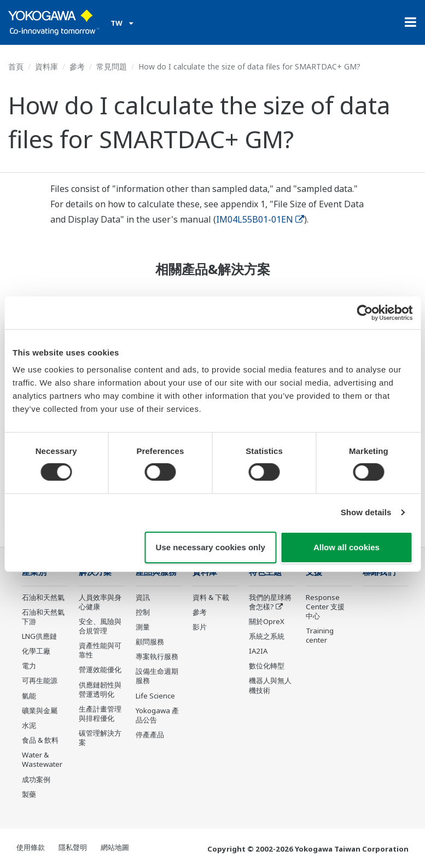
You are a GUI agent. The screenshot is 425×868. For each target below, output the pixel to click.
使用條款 (31, 847)
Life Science (155, 696)
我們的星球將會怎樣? (270, 602)
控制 (143, 612)
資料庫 (46, 66)
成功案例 (36, 779)
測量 (143, 627)
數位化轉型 (267, 666)
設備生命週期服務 (157, 676)
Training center (320, 635)
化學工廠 (36, 651)
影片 (200, 627)
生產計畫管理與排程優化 (100, 713)
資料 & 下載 (211, 597)
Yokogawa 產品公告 (157, 715)
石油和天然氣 (43, 597)
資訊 (143, 597)
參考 (77, 66)
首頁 (16, 66)
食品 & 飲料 (40, 740)
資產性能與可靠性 (100, 650)
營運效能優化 (100, 669)
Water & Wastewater (42, 759)
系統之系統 (267, 636)
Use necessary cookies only (211, 547)
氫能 (29, 696)
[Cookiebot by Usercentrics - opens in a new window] (365, 312)
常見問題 (112, 66)
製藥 (29, 794)
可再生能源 (40, 680)
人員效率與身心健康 (100, 602)
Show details (366, 512)
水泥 (29, 725)
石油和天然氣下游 (43, 617)
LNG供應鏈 (39, 636)
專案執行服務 (157, 656)
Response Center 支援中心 (325, 607)
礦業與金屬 (40, 710)
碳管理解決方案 (100, 738)
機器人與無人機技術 (270, 685)
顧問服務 (150, 642)
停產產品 (150, 735)
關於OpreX (267, 621)
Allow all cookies (347, 547)
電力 (29, 666)
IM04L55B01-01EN (260, 219)
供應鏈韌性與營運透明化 (100, 689)
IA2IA (258, 651)
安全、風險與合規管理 (100, 626)
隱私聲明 (73, 847)
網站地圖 (115, 847)
